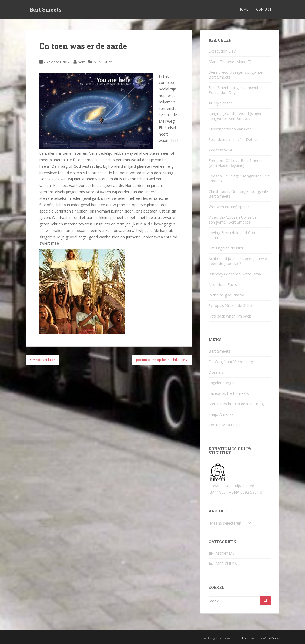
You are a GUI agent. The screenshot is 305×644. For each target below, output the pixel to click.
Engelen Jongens (223, 383)
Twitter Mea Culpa (225, 425)
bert (81, 62)
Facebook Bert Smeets (229, 393)
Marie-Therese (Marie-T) (230, 62)
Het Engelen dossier (226, 248)
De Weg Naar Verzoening (231, 362)
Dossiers (216, 372)
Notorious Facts (223, 284)
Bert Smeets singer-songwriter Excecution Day (235, 90)
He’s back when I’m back (230, 316)
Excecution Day (222, 51)
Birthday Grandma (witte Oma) (235, 274)
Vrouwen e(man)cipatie (229, 207)
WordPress (271, 638)
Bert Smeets (46, 9)
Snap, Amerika (221, 414)
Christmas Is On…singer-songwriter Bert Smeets (239, 194)
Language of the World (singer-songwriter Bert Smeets (236, 116)
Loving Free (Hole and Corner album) (234, 235)
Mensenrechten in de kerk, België (238, 404)
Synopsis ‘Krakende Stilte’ (230, 306)
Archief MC (225, 553)
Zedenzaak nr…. (222, 150)
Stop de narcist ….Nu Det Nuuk (236, 139)
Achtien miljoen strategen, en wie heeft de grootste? (238, 261)
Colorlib (240, 638)
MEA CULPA (103, 62)
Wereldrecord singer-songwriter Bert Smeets (236, 75)
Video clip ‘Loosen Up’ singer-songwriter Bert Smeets (234, 220)
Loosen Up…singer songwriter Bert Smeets (239, 178)
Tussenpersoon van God (230, 129)
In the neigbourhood (226, 295)
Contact (264, 9)
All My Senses (221, 103)
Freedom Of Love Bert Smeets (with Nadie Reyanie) (236, 163)
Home (243, 9)
